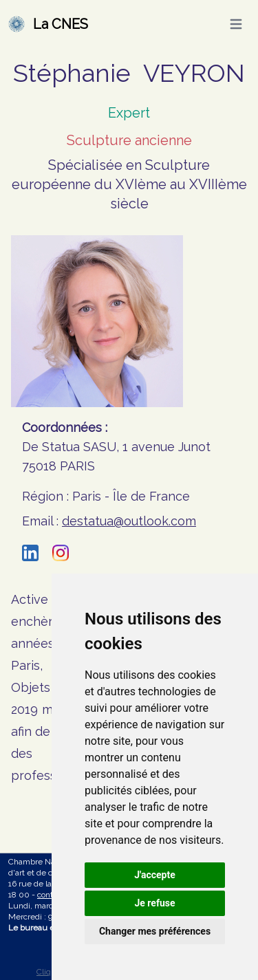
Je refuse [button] (154, 903)
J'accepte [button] (155, 875)
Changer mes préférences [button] (155, 931)
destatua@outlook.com (129, 521)
